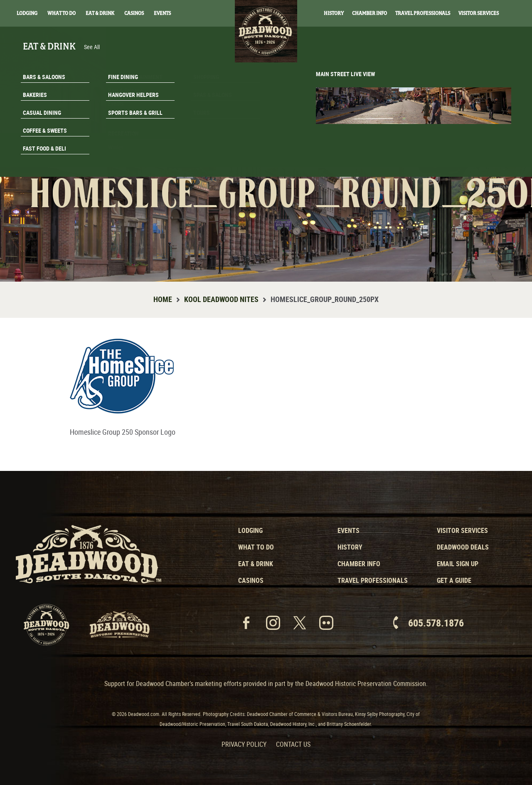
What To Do (62, 13)
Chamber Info (369, 13)
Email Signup (481, 135)
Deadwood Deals (463, 547)
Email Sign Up (458, 564)
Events (162, 13)
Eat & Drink (100, 13)
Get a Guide (454, 580)
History (334, 13)
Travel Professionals (423, 13)
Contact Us (293, 744)
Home (163, 299)
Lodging (27, 13)
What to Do (256, 547)
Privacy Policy (244, 744)
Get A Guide (481, 156)
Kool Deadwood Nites (221, 299)
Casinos (134, 13)
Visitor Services (479, 13)
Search (515, 14)
